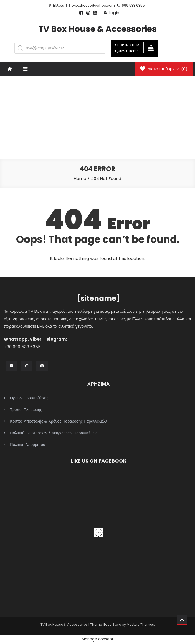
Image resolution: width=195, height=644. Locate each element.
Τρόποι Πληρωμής (26, 410)
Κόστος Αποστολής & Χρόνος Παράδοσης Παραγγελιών (58, 421)
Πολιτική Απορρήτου (27, 445)
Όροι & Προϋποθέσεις (29, 398)
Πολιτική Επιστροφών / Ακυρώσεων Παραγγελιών (53, 433)
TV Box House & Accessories (97, 29)
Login (114, 13)
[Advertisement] (97, 117)
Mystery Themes (140, 624)
